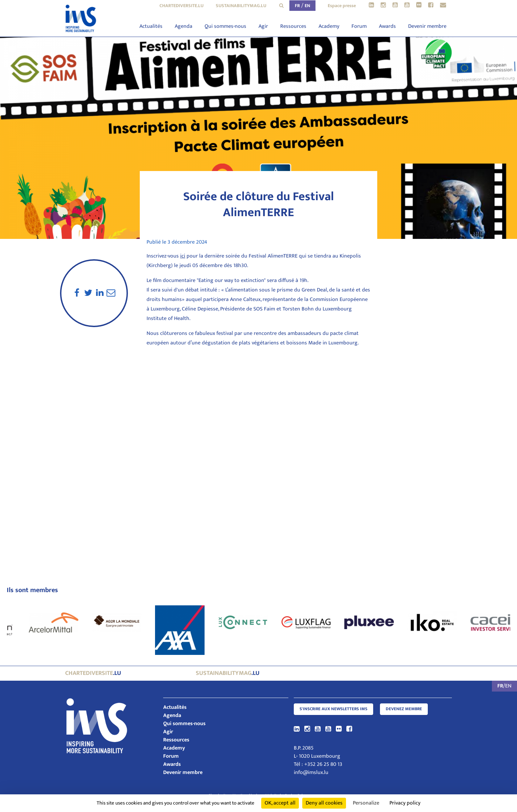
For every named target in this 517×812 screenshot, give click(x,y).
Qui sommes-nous (225, 26)
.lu (93, 673)
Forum (359, 26)
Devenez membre (404, 709)
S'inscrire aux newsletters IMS (333, 709)
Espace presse (342, 6)
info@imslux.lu (311, 772)
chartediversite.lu (181, 6)
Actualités (151, 26)
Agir (263, 26)
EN (307, 6)
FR (297, 6)
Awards (387, 26)
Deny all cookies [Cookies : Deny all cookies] (324, 803)
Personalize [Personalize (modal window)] (366, 803)
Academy (329, 26)
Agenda (184, 26)
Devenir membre (427, 26)
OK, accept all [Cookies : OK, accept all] (280, 803)
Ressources (293, 26)
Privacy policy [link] (405, 803)
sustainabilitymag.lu (241, 6)
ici (183, 256)
